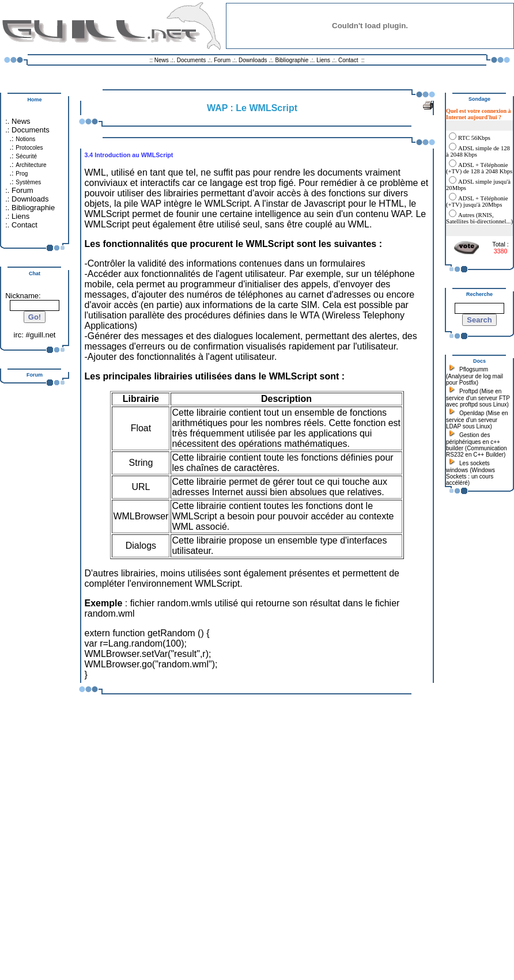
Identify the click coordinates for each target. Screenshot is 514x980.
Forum (222, 60)
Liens (323, 60)
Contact (348, 60)
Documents (192, 60)
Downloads (254, 60)
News (162, 60)
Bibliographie (292, 60)
